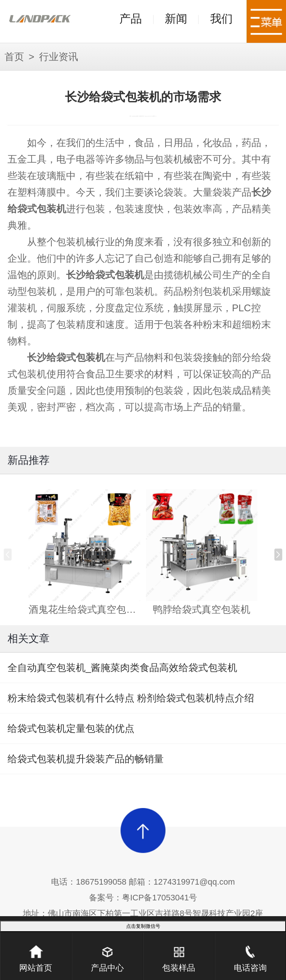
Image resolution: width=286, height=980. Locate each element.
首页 (14, 57)
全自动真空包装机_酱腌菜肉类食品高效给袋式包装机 (122, 668)
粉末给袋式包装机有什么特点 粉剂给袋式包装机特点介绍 (131, 698)
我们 (221, 19)
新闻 (176, 19)
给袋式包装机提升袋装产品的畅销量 (86, 759)
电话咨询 (250, 953)
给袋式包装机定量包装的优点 (71, 728)
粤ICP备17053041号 (160, 898)
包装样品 (179, 953)
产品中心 (107, 953)
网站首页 (36, 953)
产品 (131, 19)
